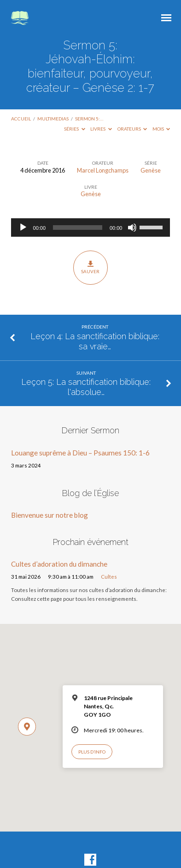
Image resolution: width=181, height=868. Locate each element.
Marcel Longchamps (103, 170)
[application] (91, 227)
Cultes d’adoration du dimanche (59, 564)
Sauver (90, 267)
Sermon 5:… (89, 119)
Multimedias (53, 119)
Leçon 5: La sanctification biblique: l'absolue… (86, 387)
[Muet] (132, 227)
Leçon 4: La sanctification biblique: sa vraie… (95, 341)
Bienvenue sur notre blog (50, 515)
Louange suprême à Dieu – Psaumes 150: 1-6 (80, 453)
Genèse (151, 170)
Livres (101, 129)
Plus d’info (92, 752)
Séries (75, 129)
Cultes (109, 577)
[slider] (78, 227)
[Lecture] (23, 227)
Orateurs (132, 129)
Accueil (21, 119)
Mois (161, 129)
